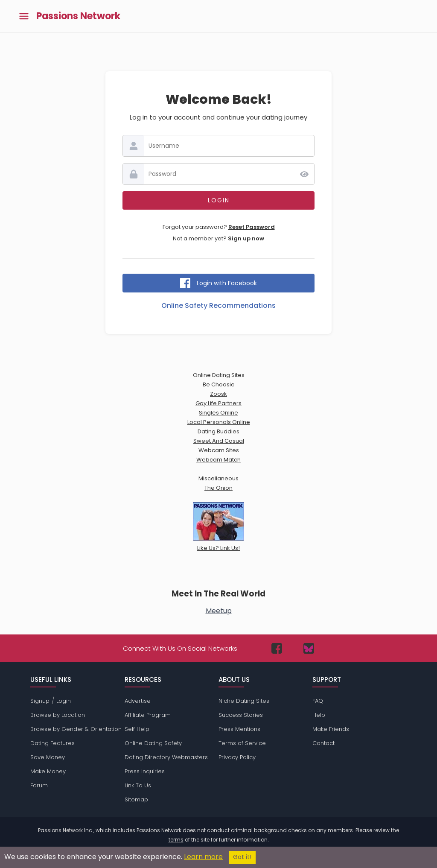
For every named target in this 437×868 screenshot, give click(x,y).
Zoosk (218, 394)
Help (319, 715)
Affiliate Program (148, 715)
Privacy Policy (237, 757)
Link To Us (138, 785)
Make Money (48, 771)
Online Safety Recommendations (218, 305)
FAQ (318, 701)
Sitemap (136, 799)
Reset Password (252, 227)
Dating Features (52, 743)
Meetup (219, 611)
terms (176, 840)
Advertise (138, 701)
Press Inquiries (145, 771)
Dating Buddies (218, 431)
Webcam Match (218, 460)
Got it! (242, 857)
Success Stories (241, 715)
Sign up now (246, 238)
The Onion (218, 488)
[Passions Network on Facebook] (277, 648)
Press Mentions (239, 729)
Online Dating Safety (153, 743)
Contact (323, 743)
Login (64, 701)
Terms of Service (242, 743)
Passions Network (78, 16)
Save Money (48, 757)
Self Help (137, 729)
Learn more (203, 857)
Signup (40, 701)
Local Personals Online (219, 422)
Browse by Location (58, 715)
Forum (39, 785)
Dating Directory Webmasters (166, 757)
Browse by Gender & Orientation (76, 729)
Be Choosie (219, 384)
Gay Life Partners (218, 403)
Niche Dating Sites (244, 701)
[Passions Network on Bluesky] (309, 648)
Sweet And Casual (219, 441)
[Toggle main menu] (24, 16)
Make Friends (331, 729)
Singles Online (218, 413)
